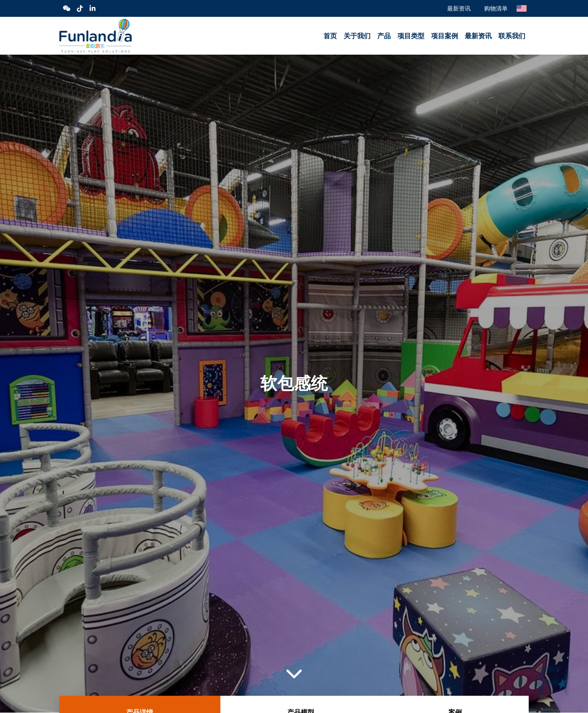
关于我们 (357, 36)
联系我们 (512, 36)
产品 (384, 36)
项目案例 (445, 36)
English (522, 8)
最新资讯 (459, 8)
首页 (330, 36)
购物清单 (496, 8)
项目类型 (411, 36)
